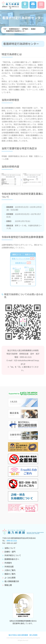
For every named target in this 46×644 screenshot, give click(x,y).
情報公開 (8, 585)
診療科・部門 (10, 552)
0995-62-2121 (12, 541)
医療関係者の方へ (12, 559)
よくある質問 (10, 578)
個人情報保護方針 (12, 581)
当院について (10, 548)
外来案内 (8, 563)
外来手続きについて (13, 555)
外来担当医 (9, 566)
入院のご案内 (10, 570)
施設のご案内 (10, 574)
